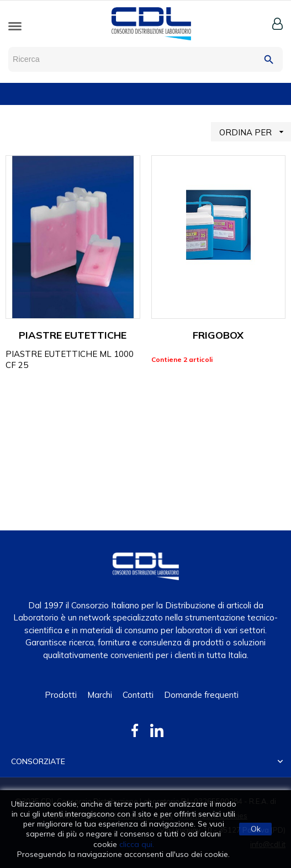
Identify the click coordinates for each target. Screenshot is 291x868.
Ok (256, 829)
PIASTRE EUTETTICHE (73, 335)
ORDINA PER (255, 132)
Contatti (138, 695)
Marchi (100, 695)
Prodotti (61, 695)
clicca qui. (137, 844)
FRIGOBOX (218, 335)
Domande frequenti (201, 695)
